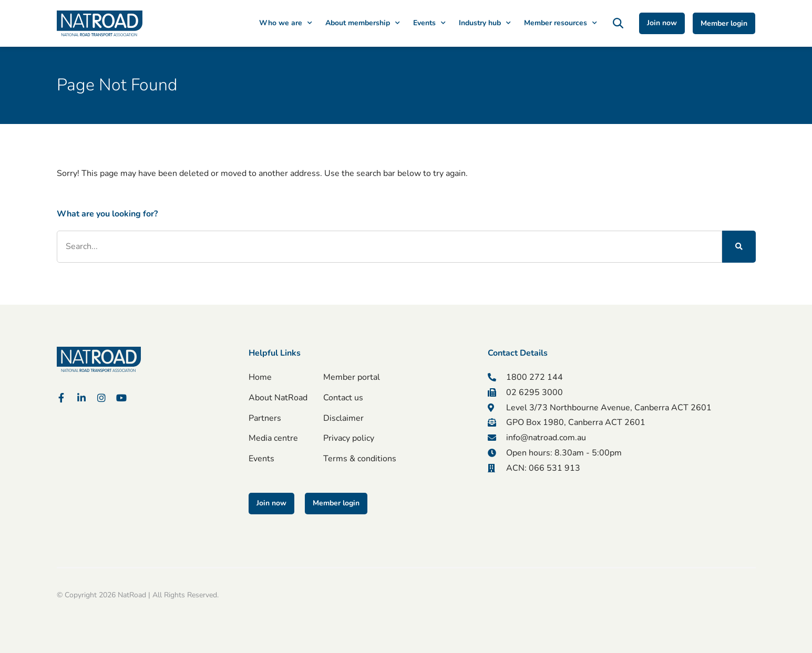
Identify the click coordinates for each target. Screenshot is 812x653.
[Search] (739, 247)
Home (260, 377)
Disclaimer (343, 418)
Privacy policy (349, 439)
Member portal (352, 377)
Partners (265, 418)
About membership (363, 23)
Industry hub (485, 23)
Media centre (273, 439)
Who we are (286, 23)
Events (429, 23)
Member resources (561, 23)
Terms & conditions (360, 459)
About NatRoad (278, 398)
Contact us (343, 398)
